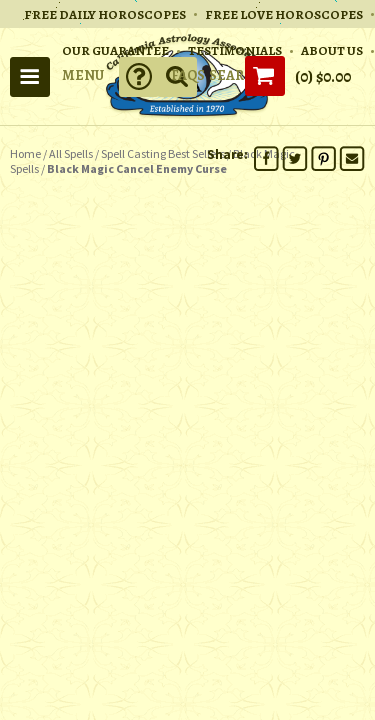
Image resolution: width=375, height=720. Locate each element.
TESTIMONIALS (235, 50)
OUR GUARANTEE (115, 50)
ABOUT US (332, 50)
